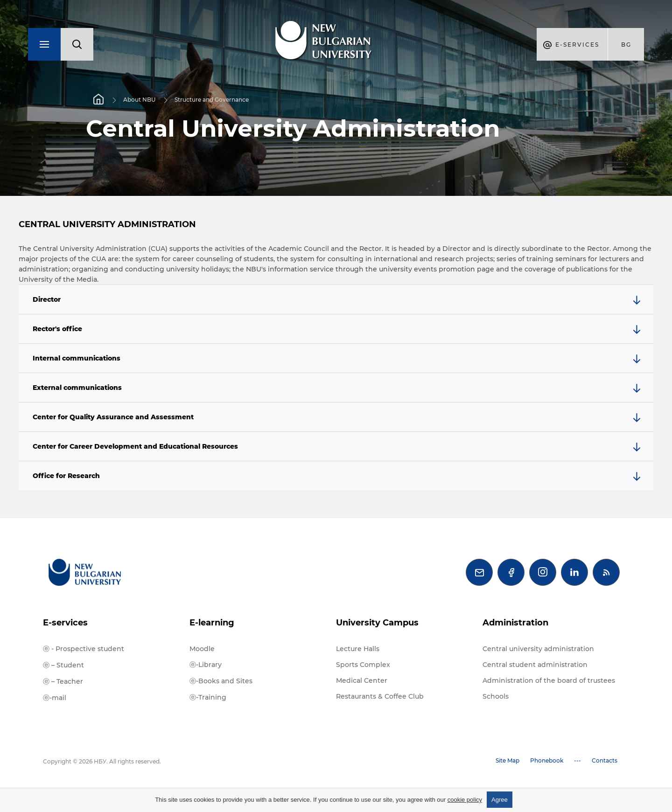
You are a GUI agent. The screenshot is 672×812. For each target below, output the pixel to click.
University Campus (377, 623)
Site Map (507, 760)
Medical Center (362, 680)
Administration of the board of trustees (549, 680)
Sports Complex (363, 665)
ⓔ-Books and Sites (221, 681)
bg (626, 45)
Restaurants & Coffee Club (380, 696)
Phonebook (547, 760)
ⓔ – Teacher (63, 681)
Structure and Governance (212, 100)
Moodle (202, 649)
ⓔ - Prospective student (84, 649)
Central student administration (535, 665)
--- (577, 760)
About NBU (139, 100)
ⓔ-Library (206, 665)
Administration (515, 623)
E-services (65, 623)
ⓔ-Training (208, 697)
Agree (500, 800)
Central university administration (538, 649)
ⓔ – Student (63, 665)
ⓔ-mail (55, 698)
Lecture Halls (358, 649)
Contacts (605, 760)
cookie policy (465, 800)
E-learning (212, 623)
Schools (496, 696)
